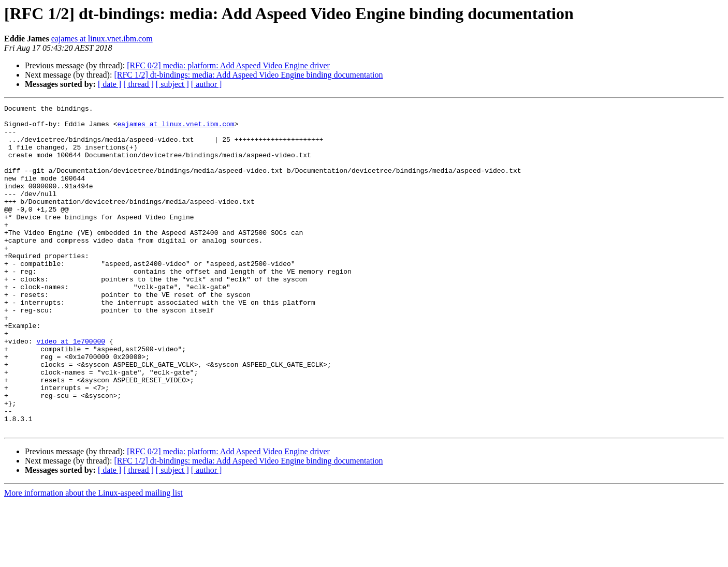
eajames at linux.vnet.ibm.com (102, 39)
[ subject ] (172, 84)
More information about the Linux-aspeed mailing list (93, 558)
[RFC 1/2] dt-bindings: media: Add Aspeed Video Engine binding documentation (248, 75)
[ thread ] (139, 84)
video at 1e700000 (71, 389)
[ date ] (110, 84)
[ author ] (207, 84)
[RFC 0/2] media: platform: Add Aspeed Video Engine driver (228, 65)
